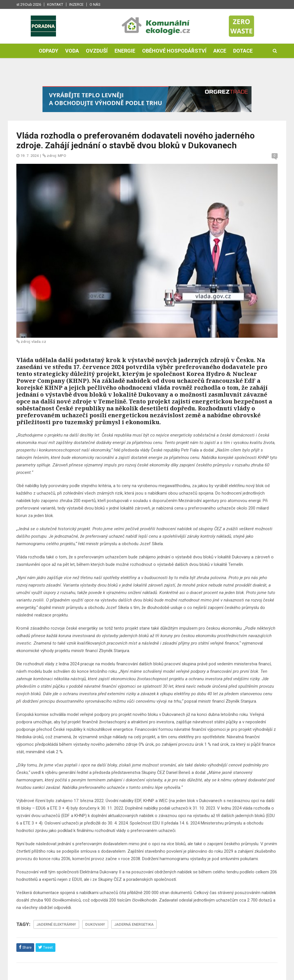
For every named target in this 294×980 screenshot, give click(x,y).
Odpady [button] (49, 51)
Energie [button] (125, 51)
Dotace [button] (243, 51)
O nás (95, 4)
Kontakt (55, 4)
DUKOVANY (95, 924)
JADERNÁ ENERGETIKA (134, 924)
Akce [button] (220, 51)
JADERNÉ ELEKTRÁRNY (56, 924)
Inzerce (76, 4)
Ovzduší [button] (97, 51)
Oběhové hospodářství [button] (174, 51)
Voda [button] (72, 51)
